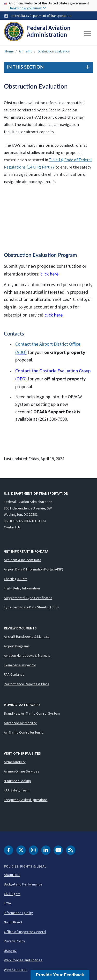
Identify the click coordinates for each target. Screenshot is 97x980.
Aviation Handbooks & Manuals (27, 655)
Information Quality (18, 913)
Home (9, 51)
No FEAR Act (13, 922)
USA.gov (10, 951)
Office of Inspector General (25, 932)
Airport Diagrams (17, 646)
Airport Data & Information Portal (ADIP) (33, 569)
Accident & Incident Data (23, 560)
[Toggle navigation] (88, 33)
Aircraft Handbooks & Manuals (27, 636)
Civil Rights (12, 894)
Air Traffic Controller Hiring (24, 732)
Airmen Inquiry (15, 762)
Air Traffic (25, 51)
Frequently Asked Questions (26, 800)
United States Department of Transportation (41, 16)
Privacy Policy (14, 941)
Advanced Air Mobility (20, 723)
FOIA (8, 903)
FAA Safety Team (17, 790)
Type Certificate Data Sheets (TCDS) (31, 607)
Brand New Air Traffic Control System (32, 713)
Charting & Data (16, 579)
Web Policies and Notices (23, 960)
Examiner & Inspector (20, 665)
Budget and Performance (23, 884)
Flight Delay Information (22, 588)
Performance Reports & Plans (27, 684)
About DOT (12, 875)
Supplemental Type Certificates (28, 598)
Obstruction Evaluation (54, 51)
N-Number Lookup (17, 781)
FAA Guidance (14, 674)
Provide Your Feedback (60, 975)
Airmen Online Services (22, 771)
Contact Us (12, 527)
